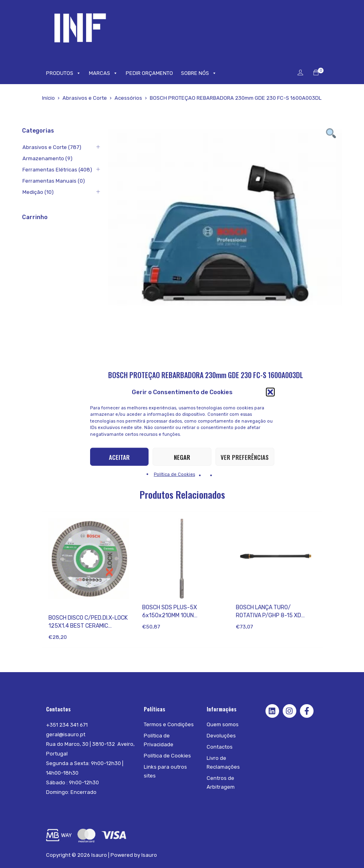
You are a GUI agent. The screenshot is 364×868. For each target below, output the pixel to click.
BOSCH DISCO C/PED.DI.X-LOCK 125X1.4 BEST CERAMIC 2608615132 (88, 626)
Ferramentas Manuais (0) (53, 181)
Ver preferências (245, 457)
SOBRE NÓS (199, 73)
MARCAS (103, 73)
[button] (270, 392)
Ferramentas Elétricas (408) (57, 170)
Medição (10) (38, 192)
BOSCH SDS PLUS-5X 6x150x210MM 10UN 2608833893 (170, 615)
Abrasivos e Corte (85, 98)
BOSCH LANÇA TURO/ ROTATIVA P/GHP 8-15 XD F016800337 (268, 615)
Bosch (56, 607)
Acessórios (128, 98)
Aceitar (119, 457)
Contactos (220, 747)
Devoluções (221, 736)
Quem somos (223, 724)
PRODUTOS (63, 73)
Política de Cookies (174, 474)
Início (48, 98)
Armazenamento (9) (47, 158)
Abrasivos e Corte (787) (51, 147)
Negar (182, 457)
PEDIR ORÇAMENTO (149, 73)
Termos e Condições (169, 724)
